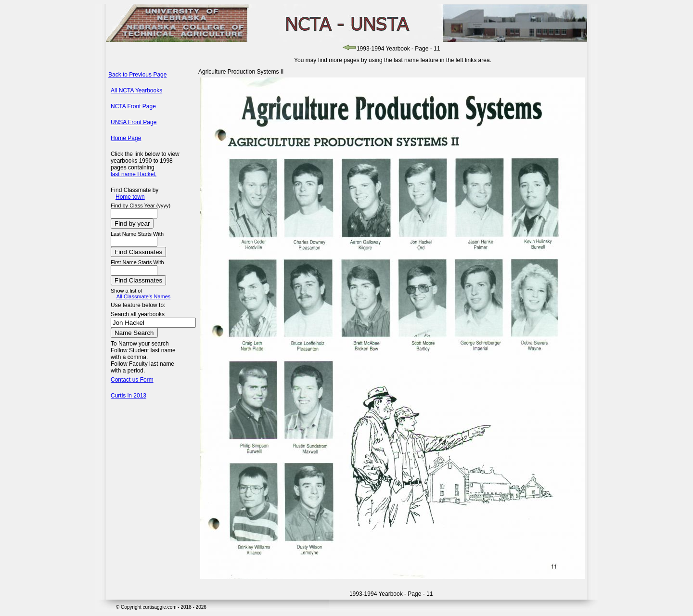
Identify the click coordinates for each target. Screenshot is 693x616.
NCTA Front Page (133, 106)
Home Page (126, 138)
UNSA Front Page (134, 122)
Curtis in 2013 (128, 396)
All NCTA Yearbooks (136, 90)
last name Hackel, (134, 174)
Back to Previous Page (137, 75)
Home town (130, 197)
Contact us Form (132, 380)
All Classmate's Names (144, 296)
